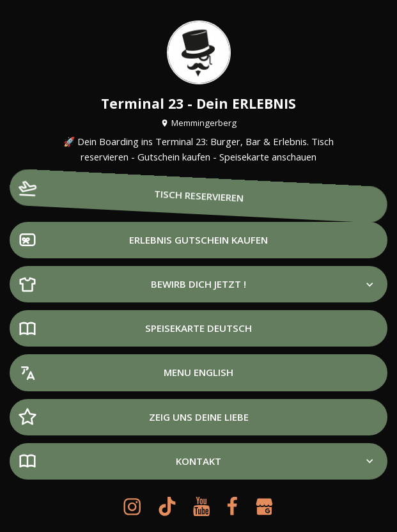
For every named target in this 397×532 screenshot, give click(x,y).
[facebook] (232, 506)
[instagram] (132, 506)
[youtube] (201, 506)
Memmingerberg (198, 123)
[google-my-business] (264, 506)
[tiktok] (167, 506)
